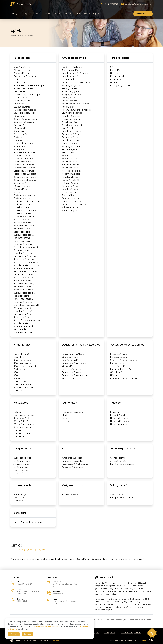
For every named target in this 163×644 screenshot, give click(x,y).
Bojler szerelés (20, 134)
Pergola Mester (69, 192)
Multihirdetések (117, 76)
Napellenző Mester (71, 189)
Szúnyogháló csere (71, 146)
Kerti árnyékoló (69, 152)
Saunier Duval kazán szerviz (26, 262)
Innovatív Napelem (119, 415)
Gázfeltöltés (19, 369)
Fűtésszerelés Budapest (25, 168)
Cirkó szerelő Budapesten (26, 76)
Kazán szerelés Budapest (25, 177)
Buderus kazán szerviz (24, 235)
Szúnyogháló (25, 14)
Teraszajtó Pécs (21, 470)
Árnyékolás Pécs (70, 122)
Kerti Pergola (68, 128)
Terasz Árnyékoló (70, 149)
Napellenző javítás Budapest (75, 73)
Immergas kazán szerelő (25, 314)
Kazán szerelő (20, 98)
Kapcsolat (97, 14)
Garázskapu (69, 14)
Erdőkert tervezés (70, 495)
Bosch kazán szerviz (23, 232)
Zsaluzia (49, 14)
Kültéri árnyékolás (70, 165)
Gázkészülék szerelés (23, 88)
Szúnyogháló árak (70, 134)
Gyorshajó (18, 501)
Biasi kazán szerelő (22, 287)
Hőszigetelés (116, 375)
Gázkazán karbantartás (25, 159)
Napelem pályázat (119, 424)
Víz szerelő (67, 366)
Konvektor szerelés (22, 213)
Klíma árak (18, 390)
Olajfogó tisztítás (118, 458)
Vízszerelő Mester (70, 357)
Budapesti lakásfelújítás (121, 369)
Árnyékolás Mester (71, 168)
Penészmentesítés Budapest (124, 378)
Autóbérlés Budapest (72, 458)
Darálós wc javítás (71, 360)
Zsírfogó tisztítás (118, 461)
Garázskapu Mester (71, 198)
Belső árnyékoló (84, 14)
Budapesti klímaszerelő (24, 387)
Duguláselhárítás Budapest (75, 363)
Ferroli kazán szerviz (23, 241)
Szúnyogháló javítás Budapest (76, 82)
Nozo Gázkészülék (22, 67)
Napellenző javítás (70, 76)
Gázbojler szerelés (22, 156)
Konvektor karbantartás (25, 210)
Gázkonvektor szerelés (24, 195)
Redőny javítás (69, 98)
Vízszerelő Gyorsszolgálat (74, 378)
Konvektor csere (21, 207)
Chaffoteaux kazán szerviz (26, 247)
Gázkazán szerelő (22, 79)
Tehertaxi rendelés (22, 436)
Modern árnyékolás (71, 174)
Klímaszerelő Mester (23, 384)
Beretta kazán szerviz (24, 226)
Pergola (58, 14)
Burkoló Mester (117, 363)
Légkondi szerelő (21, 354)
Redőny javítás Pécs (71, 201)
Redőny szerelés (70, 88)
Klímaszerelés (20, 372)
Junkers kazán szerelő (24, 317)
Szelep (65, 418)
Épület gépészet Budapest (26, 113)
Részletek (56, 640)
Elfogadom (14, 634)
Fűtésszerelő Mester (23, 70)
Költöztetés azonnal (23, 427)
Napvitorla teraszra (71, 177)
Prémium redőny (70, 79)
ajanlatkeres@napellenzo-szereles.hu (28, 593)
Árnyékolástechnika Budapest (76, 104)
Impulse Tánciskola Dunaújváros (28, 522)
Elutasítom (27, 634)
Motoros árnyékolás (71, 171)
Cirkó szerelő (20, 104)
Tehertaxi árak (20, 430)
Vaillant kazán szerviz (24, 268)
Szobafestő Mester (119, 354)
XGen (113, 67)
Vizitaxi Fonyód (21, 495)
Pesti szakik (116, 79)
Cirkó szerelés (20, 91)
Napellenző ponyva (71, 140)
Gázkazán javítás (22, 101)
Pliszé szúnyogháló (71, 91)
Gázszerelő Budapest (24, 143)
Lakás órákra (20, 498)
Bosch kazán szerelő (23, 290)
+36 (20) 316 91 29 (24, 584)
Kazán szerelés (21, 140)
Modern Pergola (69, 210)
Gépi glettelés (117, 372)
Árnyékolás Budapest (72, 125)
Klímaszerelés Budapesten (26, 366)
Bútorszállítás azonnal (24, 424)
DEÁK (64, 415)
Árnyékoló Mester (70, 162)
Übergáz (18, 192)
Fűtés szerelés (20, 128)
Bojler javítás (20, 149)
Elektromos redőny (71, 119)
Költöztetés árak (21, 418)
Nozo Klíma (19, 357)
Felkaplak (18, 412)
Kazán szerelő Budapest (25, 180)
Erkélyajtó (18, 473)
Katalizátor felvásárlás (72, 461)
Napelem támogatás (120, 421)
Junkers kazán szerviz (24, 259)
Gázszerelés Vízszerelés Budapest (29, 85)
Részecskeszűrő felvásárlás (75, 464)
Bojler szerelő (20, 183)
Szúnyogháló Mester (71, 186)
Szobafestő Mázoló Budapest (124, 360)
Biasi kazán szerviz (22, 229)
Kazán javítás (20, 131)
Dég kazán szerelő (22, 308)
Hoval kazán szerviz (23, 253)
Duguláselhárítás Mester (73, 354)
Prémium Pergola (70, 183)
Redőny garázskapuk (72, 67)
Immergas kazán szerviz (25, 256)
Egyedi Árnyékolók (71, 180)
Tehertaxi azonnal (22, 433)
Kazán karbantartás (23, 162)
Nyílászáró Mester (22, 461)
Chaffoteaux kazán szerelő (26, 305)
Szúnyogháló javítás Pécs (74, 204)
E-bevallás (115, 70)
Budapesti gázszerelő (24, 122)
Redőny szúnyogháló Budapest (77, 110)
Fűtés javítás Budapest (24, 165)
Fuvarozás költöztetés (24, 415)
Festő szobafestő (119, 357)
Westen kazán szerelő (24, 332)
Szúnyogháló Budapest (73, 95)
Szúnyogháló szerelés (72, 113)
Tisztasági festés (118, 366)
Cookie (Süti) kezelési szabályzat (112, 620)
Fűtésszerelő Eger (22, 186)
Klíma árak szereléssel (24, 381)
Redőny (14, 14)
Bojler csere (19, 146)
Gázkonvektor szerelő (24, 217)
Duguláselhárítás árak (72, 372)
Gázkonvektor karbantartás (27, 201)
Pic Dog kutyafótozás (120, 85)
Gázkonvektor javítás (23, 198)
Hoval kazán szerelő (23, 311)
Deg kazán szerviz (22, 250)
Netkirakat (115, 73)
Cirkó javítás (19, 125)
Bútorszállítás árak (22, 421)
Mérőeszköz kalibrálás (72, 412)
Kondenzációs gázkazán (25, 119)
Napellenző (38, 14)
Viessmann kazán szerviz (25, 271)
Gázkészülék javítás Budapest (28, 95)
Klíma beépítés (20, 375)
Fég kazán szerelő (22, 296)
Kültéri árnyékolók (70, 207)
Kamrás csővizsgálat (72, 369)
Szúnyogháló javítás (71, 85)
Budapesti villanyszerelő (122, 498)
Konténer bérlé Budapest (122, 464)
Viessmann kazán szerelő (25, 329)
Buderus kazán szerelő (24, 293)
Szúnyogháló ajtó (70, 137)
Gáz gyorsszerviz (22, 107)
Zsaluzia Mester (69, 195)
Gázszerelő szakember (24, 171)
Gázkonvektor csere (23, 204)
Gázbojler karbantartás (25, 152)
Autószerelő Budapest (72, 467)
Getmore (114, 82)
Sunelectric (115, 412)
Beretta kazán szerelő (24, 284)
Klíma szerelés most (23, 363)
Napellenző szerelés (71, 116)
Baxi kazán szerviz (22, 223)
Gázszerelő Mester (22, 73)
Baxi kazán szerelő (22, 281)
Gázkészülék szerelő (23, 82)
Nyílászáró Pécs (21, 467)
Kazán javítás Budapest (25, 174)
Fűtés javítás (19, 116)
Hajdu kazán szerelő (23, 302)
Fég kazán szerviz (22, 238)
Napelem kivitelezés (119, 418)
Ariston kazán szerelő (24, 278)
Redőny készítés (70, 143)
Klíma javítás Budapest (24, 360)
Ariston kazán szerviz (23, 220)
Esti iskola (66, 421)
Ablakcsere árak (17, 36)
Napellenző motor (70, 156)
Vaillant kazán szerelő (24, 326)
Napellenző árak (70, 159)
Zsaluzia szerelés (70, 70)
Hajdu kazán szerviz (23, 244)
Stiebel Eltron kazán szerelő (26, 323)
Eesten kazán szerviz (23, 274)
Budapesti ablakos (22, 458)
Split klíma (18, 378)
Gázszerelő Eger (21, 189)
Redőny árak (68, 107)
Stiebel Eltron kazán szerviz (26, 265)
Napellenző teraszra (71, 131)
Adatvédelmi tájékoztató (140, 620)
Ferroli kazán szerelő (23, 299)
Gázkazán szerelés (22, 137)
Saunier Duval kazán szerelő (27, 320)
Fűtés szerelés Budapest (25, 110)
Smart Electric (117, 495)
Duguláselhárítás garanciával (76, 375)
